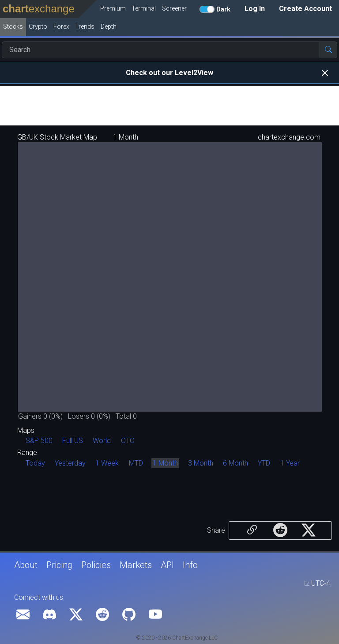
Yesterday (70, 463)
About (26, 565)
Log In (255, 9)
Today (35, 463)
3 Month (201, 463)
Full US (73, 441)
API (167, 565)
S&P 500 (39, 441)
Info (190, 565)
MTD (136, 463)
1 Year (290, 463)
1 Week (107, 463)
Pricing (59, 565)
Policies (96, 565)
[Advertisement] (169, 106)
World (102, 441)
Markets (136, 565)
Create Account (305, 9)
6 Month (235, 463)
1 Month (165, 463)
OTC (128, 441)
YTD (264, 463)
